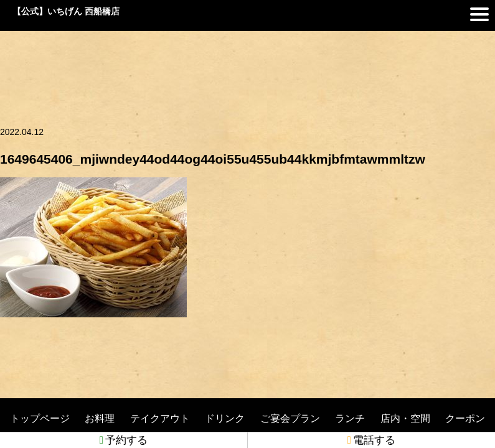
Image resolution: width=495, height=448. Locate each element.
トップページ (40, 418)
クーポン (465, 418)
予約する (124, 440)
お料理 (100, 418)
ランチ (350, 418)
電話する (371, 440)
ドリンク (225, 418)
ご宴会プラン (290, 418)
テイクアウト (160, 418)
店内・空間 (405, 418)
